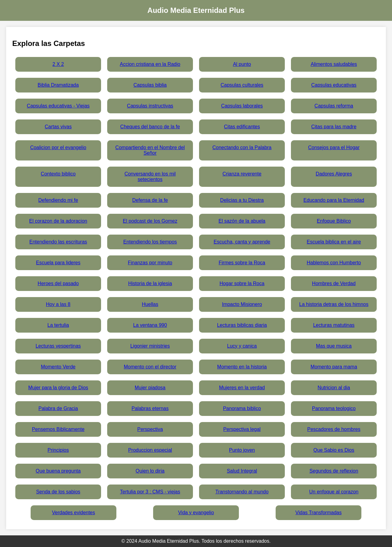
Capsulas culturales (242, 85)
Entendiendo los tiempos (150, 242)
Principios (58, 450)
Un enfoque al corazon (334, 492)
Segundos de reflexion (334, 471)
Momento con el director (150, 367)
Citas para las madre (334, 127)
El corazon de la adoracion (58, 221)
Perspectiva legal (242, 429)
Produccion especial (150, 450)
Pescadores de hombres (334, 429)
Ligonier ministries (150, 346)
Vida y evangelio (196, 513)
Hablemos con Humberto (334, 263)
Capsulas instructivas (150, 106)
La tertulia (58, 325)
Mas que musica (334, 346)
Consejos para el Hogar (334, 147)
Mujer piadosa (150, 388)
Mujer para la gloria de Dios (58, 388)
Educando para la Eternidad (334, 200)
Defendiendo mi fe (58, 200)
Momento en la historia (242, 367)
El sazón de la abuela (242, 221)
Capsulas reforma (334, 106)
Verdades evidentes (74, 513)
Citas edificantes (242, 127)
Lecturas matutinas (334, 325)
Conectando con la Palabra (242, 147)
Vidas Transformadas (319, 513)
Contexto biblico (58, 174)
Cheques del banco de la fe (150, 127)
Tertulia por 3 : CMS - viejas (150, 492)
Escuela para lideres (58, 263)
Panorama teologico (334, 408)
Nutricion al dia (334, 388)
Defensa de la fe (150, 200)
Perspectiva (150, 429)
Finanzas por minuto (150, 263)
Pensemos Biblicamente (58, 429)
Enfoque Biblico (334, 221)
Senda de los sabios (58, 492)
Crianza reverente (242, 174)
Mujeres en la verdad (242, 388)
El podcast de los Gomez (150, 221)
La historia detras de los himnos (334, 304)
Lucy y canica (242, 346)
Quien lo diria (150, 471)
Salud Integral (242, 471)
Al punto (242, 64)
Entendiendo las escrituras (58, 242)
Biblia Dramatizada (58, 85)
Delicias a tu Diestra (242, 200)
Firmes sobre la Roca (242, 263)
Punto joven (242, 450)
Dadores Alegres (334, 174)
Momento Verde (58, 367)
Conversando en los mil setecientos (150, 177)
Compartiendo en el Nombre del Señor (150, 150)
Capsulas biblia (150, 85)
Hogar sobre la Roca (242, 283)
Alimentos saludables (334, 64)
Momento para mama (334, 367)
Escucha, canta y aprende (242, 242)
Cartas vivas (58, 127)
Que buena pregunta (58, 471)
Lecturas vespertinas (58, 346)
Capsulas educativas (334, 85)
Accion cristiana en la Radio (150, 64)
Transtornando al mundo (242, 492)
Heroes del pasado (58, 283)
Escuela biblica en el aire (334, 242)
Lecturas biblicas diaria (242, 325)
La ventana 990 (150, 325)
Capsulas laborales (242, 106)
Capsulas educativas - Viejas (58, 106)
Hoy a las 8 (58, 304)
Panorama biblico (242, 408)
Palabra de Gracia (58, 408)
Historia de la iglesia (150, 283)
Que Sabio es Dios (334, 450)
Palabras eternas (150, 408)
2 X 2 (58, 64)
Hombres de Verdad (334, 283)
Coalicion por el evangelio (58, 147)
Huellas (150, 304)
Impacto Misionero (242, 304)
